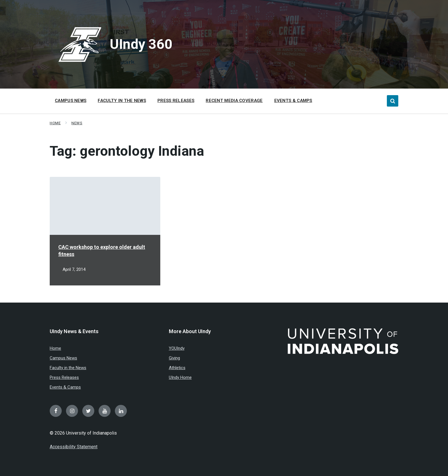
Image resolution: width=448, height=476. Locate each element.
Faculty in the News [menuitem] (122, 101)
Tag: (127, 151)
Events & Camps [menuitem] (293, 101)
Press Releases (64, 377)
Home (55, 123)
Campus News (63, 358)
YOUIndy (177, 348)
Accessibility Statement (74, 447)
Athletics (177, 368)
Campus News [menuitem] (71, 101)
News (77, 123)
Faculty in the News (68, 368)
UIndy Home (180, 377)
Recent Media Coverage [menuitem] (234, 101)
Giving (174, 358)
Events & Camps (65, 387)
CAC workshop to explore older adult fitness (102, 251)
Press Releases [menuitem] (176, 101)
